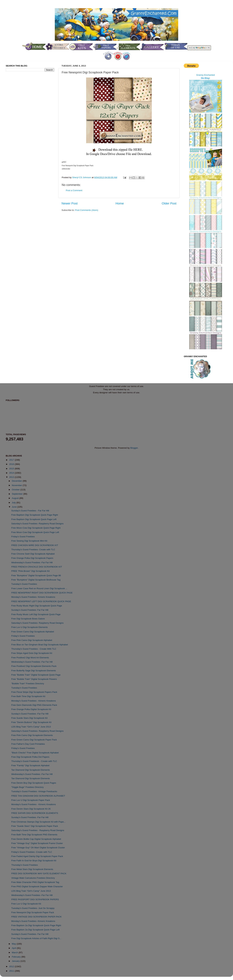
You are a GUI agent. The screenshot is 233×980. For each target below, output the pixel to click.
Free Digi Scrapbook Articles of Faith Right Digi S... (36, 938)
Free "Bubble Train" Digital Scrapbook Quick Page (36, 675)
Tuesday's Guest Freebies (24, 584)
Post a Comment (74, 190)
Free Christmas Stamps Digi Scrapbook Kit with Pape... (38, 822)
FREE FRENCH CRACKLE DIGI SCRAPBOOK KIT (37, 567)
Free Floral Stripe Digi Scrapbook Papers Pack (34, 692)
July (14, 503)
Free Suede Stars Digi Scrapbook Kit (29, 718)
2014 (12, 473)
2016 (12, 464)
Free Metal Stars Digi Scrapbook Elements (32, 869)
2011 (12, 971)
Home (120, 203)
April (14, 948)
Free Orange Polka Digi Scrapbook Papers (32, 558)
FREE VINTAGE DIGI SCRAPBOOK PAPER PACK (37, 917)
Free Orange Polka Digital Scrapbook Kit (31, 709)
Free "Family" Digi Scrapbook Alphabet (30, 765)
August (16, 498)
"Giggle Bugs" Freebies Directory (27, 787)
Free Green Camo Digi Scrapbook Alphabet (33, 632)
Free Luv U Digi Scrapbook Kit (26, 904)
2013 (12, 477)
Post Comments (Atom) (87, 210)
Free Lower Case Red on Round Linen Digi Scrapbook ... (39, 588)
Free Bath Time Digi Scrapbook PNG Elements (34, 835)
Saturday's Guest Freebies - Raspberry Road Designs (38, 830)
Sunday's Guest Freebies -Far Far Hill (30, 714)
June (15, 507)
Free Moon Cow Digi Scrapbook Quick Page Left (35, 532)
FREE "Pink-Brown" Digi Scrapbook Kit (30, 571)
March (15, 952)
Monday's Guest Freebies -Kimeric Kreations (33, 921)
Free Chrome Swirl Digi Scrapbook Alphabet (33, 554)
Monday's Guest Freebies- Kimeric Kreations (33, 597)
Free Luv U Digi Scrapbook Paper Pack (31, 800)
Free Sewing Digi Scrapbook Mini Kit (29, 541)
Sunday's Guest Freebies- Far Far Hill (30, 934)
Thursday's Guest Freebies (25, 865)
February (17, 957)
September (18, 494)
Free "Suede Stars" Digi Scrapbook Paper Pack (35, 826)
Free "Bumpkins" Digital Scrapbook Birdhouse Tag (36, 580)
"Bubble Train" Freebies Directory (28, 684)
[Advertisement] (19, 129)
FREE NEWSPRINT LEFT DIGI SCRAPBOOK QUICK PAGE (41, 601)
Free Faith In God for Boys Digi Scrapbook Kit (34, 861)
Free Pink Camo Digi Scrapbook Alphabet (32, 640)
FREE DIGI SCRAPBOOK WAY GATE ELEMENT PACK (39, 874)
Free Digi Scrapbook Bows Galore (28, 619)
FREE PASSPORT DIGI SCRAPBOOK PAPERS (35, 899)
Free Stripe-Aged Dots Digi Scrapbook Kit (32, 653)
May (14, 944)
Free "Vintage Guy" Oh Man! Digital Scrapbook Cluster (38, 848)
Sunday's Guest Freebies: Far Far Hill (30, 610)
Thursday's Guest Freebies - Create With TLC (34, 649)
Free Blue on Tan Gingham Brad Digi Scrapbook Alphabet (40, 645)
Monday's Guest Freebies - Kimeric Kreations (34, 701)
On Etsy (205, 78)
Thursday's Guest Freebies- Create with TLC (33, 550)
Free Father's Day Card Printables (28, 744)
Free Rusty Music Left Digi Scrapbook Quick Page (36, 614)
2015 (12, 469)
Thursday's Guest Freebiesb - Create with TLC (34, 761)
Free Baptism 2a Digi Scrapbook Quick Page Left (35, 930)
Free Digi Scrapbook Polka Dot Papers (30, 757)
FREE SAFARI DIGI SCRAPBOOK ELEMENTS (35, 813)
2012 (12, 966)
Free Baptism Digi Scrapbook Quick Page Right (35, 515)
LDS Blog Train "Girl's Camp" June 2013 (31, 727)
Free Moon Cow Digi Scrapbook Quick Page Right (36, 528)
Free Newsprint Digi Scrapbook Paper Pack (33, 912)
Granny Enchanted (206, 75)
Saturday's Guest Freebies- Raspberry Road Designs (37, 623)
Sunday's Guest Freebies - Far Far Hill (30, 511)
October (16, 490)
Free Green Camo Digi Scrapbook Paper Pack (34, 740)
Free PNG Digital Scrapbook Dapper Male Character (37, 886)
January (16, 961)
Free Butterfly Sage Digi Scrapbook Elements (34, 671)
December (17, 481)
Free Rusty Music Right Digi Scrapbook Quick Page (37, 606)
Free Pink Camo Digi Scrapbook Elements (32, 735)
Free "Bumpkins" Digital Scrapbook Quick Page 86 (36, 575)
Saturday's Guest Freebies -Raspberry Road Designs (37, 524)
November (17, 485)
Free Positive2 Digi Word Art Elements (30, 658)
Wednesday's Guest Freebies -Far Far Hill (32, 562)
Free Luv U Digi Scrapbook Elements (30, 627)
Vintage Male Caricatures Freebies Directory (33, 878)
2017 (12, 460)
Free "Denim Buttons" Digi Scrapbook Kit (31, 722)
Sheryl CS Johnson (82, 177)
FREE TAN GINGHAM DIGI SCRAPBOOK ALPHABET (38, 796)
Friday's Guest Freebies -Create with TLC (32, 852)
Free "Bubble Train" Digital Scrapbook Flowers (34, 679)
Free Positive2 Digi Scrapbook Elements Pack (34, 666)
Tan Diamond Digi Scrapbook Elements (31, 770)
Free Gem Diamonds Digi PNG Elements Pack (34, 705)
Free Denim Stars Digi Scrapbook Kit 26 (31, 809)
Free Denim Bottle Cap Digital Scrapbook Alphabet (36, 839)
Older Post (169, 203)
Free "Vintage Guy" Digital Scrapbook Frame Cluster (37, 843)
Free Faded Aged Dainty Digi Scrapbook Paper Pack (37, 856)
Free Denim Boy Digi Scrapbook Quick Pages (34, 783)
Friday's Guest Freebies (23, 537)
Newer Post (70, 203)
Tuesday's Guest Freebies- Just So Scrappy (33, 908)
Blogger (134, 448)
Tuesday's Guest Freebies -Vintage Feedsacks (34, 791)
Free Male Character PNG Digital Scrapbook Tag (35, 882)
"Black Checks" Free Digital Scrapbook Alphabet (35, 753)
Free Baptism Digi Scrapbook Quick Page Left (34, 519)
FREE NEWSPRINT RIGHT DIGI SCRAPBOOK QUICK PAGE (42, 593)
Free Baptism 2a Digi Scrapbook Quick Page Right (36, 925)
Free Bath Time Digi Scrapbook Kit (28, 696)
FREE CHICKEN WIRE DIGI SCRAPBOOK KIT (35, 545)
